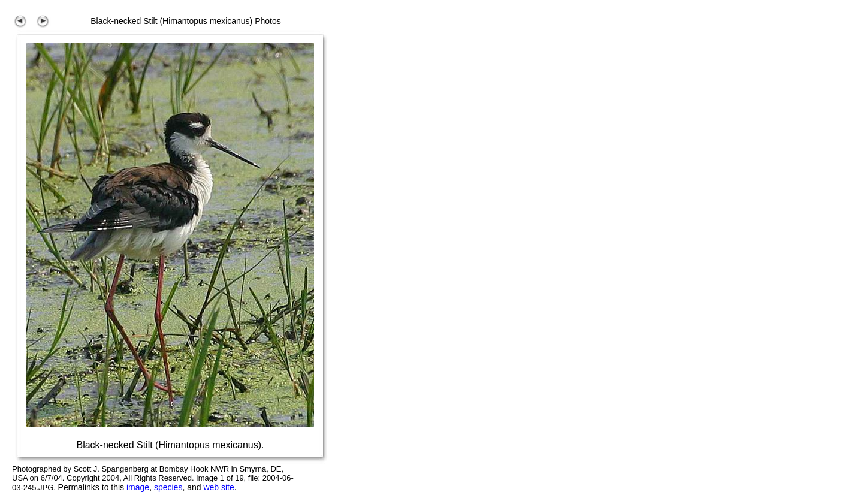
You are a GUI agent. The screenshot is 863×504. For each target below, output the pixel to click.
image (138, 487)
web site (218, 487)
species (168, 487)
